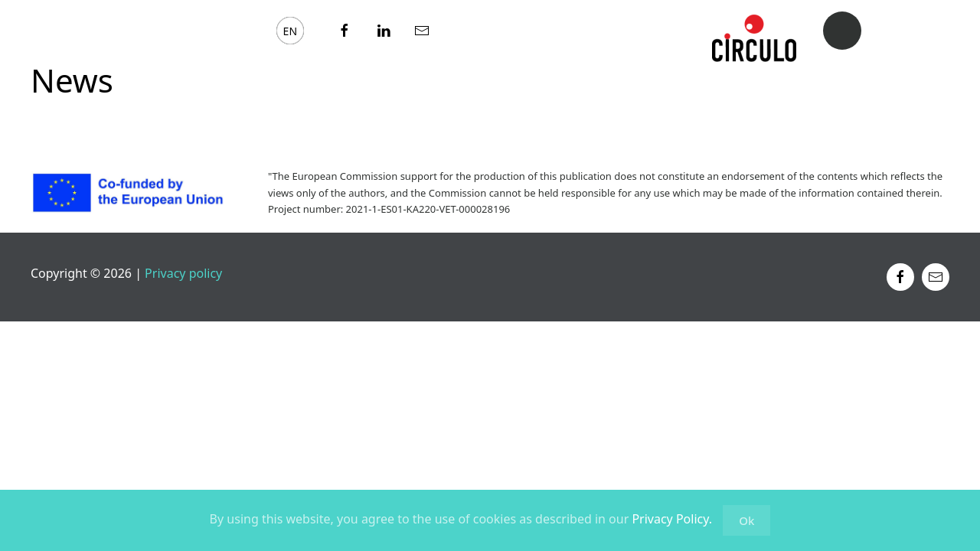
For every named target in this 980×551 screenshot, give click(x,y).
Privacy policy (182, 273)
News (231, 30)
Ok (746, 520)
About (56, 30)
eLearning (145, 30)
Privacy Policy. (672, 519)
